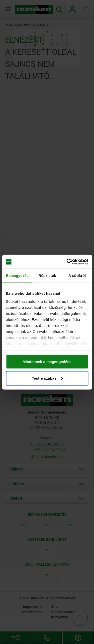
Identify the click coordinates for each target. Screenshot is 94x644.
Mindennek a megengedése (47, 362)
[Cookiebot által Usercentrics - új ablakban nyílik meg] (67, 262)
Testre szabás (47, 378)
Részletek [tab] (47, 276)
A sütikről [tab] (77, 276)
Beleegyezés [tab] (17, 276)
